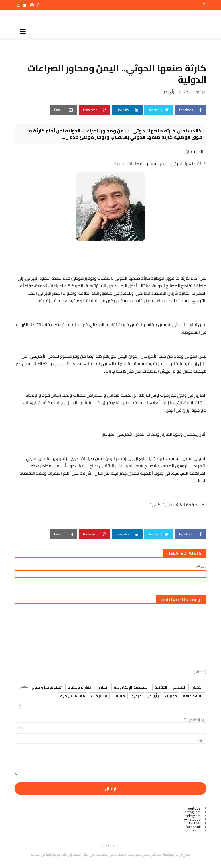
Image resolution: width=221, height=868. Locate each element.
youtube (194, 808)
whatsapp (192, 819)
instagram (192, 812)
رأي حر (169, 92)
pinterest (193, 830)
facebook (193, 827)
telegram (193, 816)
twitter (195, 823)
